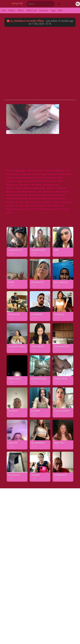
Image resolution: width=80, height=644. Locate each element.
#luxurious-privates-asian (17, 198)
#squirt (60, 178)
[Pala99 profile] (17, 274)
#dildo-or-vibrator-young (34, 188)
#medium (10, 202)
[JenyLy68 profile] (40, 467)
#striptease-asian (39, 205)
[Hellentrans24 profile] (17, 370)
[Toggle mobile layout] (73, 4)
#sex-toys (33, 178)
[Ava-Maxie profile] (17, 402)
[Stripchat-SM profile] (17, 306)
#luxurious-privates (49, 174)
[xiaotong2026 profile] (40, 338)
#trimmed (45, 181)
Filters (21, 10)
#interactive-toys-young (17, 195)
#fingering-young (29, 192)
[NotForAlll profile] (17, 435)
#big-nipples (21, 171)
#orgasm (10, 178)
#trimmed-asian (46, 209)
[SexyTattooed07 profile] (40, 242)
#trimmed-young (62, 209)
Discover (44, 10)
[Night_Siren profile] (63, 435)
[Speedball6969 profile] (40, 435)
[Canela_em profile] (63, 306)
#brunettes (36, 185)
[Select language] (78, 4)
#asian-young (12, 185)
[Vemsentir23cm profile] (17, 242)
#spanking (51, 178)
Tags (53, 10)
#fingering (60, 171)
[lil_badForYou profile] (17, 467)
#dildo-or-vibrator (36, 171)
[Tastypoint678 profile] (63, 370)
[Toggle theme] (66, 4)
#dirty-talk (50, 171)
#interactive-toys (14, 174)
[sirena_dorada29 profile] (63, 402)
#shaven (42, 178)
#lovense (43, 195)
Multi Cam (32, 10)
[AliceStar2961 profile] (40, 274)
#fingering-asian (13, 192)
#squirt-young (12, 205)
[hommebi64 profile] (40, 306)
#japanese (27, 174)
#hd (68, 171)
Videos (12, 10)
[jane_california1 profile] (63, 274)
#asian (60, 181)
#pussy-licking (21, 178)
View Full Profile (21, 98)
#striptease (11, 181)
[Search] (59, 4)
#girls (53, 181)
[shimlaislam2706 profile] (63, 338)
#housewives (49, 192)
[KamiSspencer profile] (63, 467)
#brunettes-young (51, 185)
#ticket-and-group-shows (28, 181)
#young (9, 212)
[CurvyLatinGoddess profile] (17, 338)
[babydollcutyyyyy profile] (40, 370)
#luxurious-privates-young (40, 198)
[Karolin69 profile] (40, 402)
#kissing (36, 174)
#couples (10, 171)
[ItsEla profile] (63, 242)
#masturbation (65, 174)
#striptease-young (55, 205)
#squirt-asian (67, 202)
